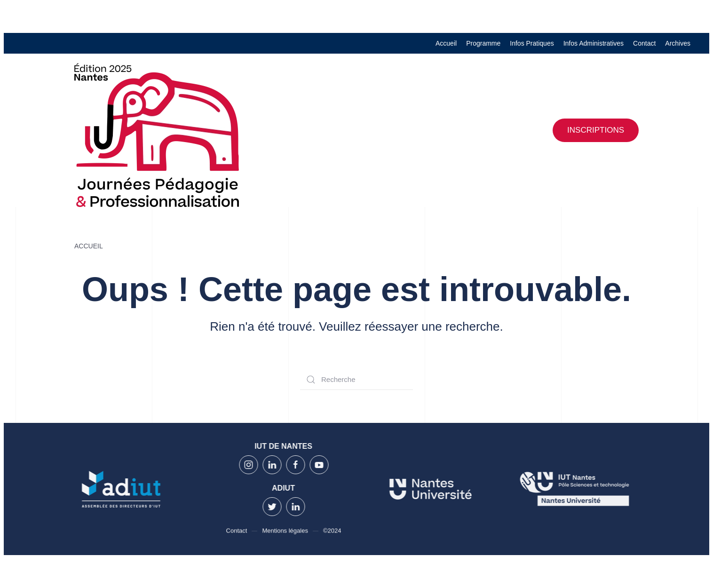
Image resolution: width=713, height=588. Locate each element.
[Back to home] (157, 135)
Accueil (446, 43)
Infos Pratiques (532, 43)
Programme (483, 43)
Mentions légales (285, 531)
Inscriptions (596, 130)
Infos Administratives (594, 43)
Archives (678, 43)
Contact (644, 43)
